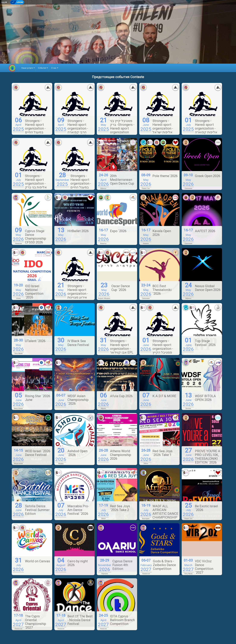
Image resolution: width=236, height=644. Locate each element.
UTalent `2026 (35, 341)
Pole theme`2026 (165, 176)
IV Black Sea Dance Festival (78, 343)
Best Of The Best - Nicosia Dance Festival (80, 620)
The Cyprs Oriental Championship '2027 (36, 622)
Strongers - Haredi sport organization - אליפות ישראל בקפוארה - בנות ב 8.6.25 (159, 130)
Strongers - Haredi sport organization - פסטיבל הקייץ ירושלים (163, 348)
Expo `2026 (118, 231)
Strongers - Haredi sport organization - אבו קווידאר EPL (122, 347)
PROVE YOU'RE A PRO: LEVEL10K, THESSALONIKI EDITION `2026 (208, 457)
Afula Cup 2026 (121, 396)
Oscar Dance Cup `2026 (121, 288)
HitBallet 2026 (78, 231)
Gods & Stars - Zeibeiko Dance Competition (164, 565)
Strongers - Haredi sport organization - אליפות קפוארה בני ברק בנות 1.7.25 (200, 130)
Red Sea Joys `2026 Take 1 (162, 453)
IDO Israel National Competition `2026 (34, 292)
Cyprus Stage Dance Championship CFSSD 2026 (36, 237)
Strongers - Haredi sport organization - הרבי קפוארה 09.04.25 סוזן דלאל (72, 130)
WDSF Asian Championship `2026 (78, 400)
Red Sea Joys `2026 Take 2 (120, 508)
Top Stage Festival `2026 (205, 343)
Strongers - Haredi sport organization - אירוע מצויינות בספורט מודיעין (78, 294)
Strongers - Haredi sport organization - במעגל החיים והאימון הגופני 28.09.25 (73, 185)
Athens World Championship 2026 (121, 455)
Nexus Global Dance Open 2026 (208, 288)
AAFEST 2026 (205, 231)
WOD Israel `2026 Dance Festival (38, 453)
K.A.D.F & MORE (164, 396)
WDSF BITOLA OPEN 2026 (205, 398)
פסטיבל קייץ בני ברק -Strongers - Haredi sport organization (122, 127)
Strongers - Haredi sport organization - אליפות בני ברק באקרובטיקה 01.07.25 (30, 185)
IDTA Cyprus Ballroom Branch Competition (122, 620)
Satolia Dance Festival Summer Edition (37, 510)
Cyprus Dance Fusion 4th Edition (122, 565)
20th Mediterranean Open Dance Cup (122, 180)
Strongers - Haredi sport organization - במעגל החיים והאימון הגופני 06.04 (29, 130)
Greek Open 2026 (208, 176)
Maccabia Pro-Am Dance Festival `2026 (78, 510)
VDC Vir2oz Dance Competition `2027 (204, 567)
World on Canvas (37, 561)
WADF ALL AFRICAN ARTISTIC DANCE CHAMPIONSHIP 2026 (165, 514)
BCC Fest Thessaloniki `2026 (162, 290)
